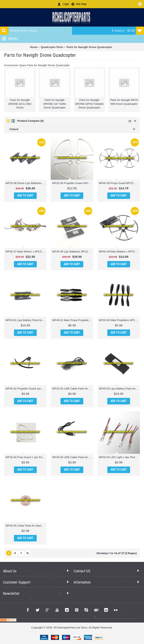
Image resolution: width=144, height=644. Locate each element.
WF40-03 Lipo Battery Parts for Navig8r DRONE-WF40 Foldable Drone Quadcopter (119, 389)
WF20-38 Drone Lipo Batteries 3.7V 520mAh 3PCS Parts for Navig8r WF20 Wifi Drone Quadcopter (26, 183)
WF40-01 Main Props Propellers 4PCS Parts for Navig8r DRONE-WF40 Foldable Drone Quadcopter (73, 320)
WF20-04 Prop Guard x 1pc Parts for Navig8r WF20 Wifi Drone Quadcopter (26, 457)
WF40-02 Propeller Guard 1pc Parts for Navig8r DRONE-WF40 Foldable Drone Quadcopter (26, 389)
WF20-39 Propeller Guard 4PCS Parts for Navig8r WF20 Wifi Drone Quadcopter (73, 183)
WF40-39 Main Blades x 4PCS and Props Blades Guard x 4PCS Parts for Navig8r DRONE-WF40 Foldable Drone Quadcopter (119, 252)
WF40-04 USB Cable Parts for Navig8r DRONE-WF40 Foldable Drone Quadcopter (73, 457)
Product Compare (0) (30, 121)
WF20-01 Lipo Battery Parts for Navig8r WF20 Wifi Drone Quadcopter (26, 320)
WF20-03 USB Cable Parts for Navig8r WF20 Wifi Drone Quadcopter (73, 389)
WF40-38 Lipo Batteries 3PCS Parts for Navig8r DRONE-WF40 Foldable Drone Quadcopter (73, 252)
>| (27, 553)
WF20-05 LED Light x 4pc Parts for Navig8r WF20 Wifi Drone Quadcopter (119, 457)
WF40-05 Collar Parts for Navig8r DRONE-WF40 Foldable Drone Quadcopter (26, 526)
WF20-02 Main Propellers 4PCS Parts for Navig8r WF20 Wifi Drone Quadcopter (119, 320)
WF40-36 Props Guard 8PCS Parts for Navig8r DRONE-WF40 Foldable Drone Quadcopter (119, 183)
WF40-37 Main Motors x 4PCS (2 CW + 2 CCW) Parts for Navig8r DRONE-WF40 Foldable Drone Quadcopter (26, 252)
